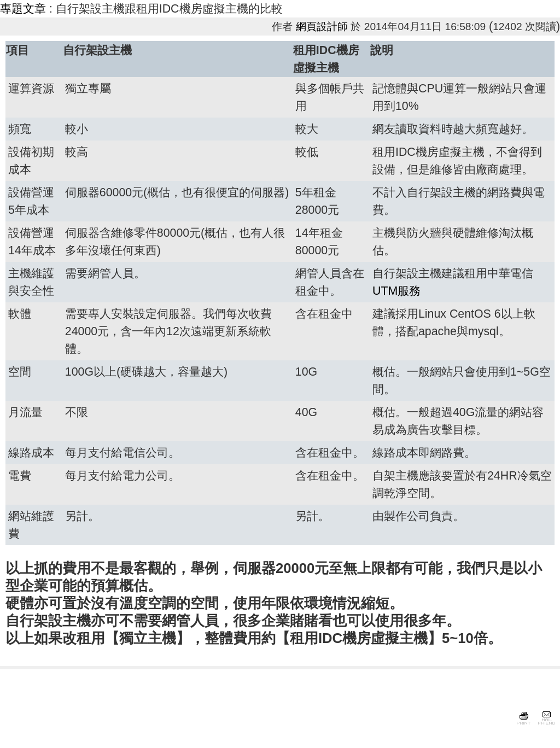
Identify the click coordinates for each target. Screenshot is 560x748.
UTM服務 (396, 291)
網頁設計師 (322, 27)
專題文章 (23, 9)
